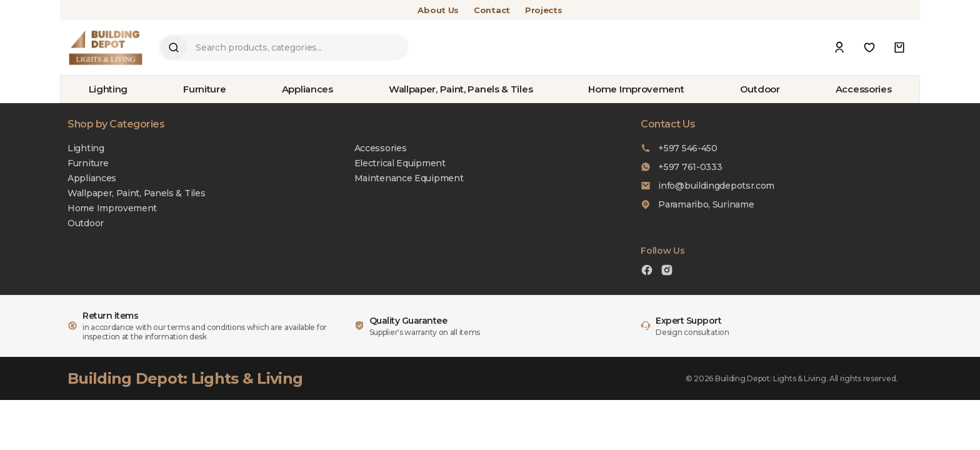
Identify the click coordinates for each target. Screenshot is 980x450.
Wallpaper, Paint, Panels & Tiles (461, 89)
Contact (492, 10)
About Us (438, 10)
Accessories (864, 89)
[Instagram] (667, 272)
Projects (544, 10)
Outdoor (760, 89)
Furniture (204, 89)
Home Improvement (636, 89)
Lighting (108, 89)
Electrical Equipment (400, 163)
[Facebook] (647, 272)
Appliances (307, 89)
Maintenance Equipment (409, 178)
